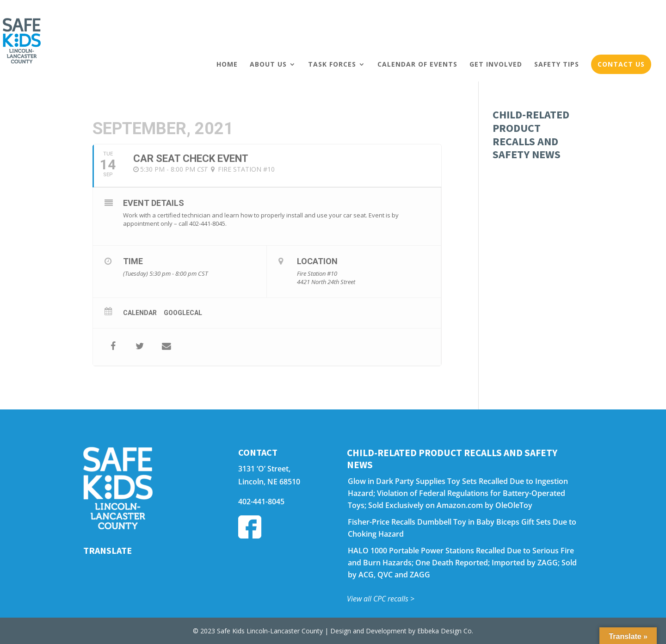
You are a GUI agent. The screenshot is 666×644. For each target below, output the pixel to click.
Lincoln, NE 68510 (269, 482)
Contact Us (621, 64)
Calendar (140, 313)
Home (227, 64)
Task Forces (332, 64)
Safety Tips (557, 64)
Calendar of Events (417, 64)
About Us (268, 64)
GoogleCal (183, 313)
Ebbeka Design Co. (445, 631)
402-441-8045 (261, 502)
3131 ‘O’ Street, (264, 469)
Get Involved (496, 64)
